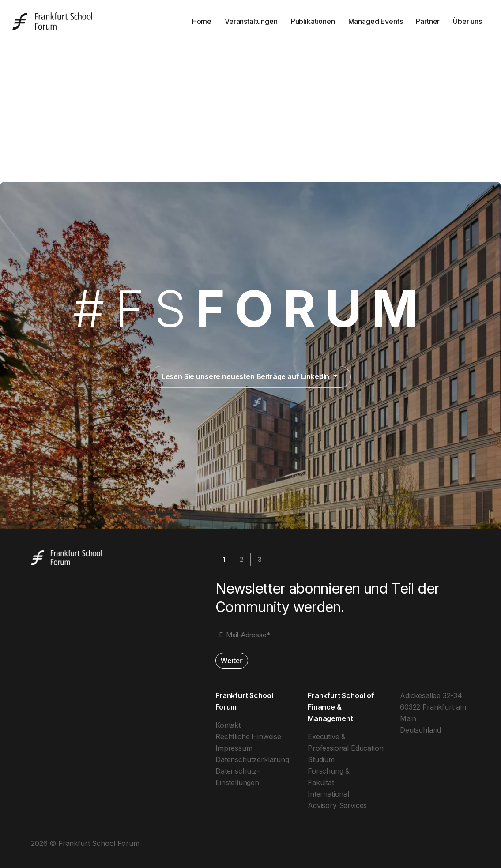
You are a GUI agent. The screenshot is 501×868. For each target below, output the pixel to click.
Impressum (234, 748)
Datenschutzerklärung (252, 759)
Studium (321, 759)
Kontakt (228, 725)
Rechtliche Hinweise (248, 736)
